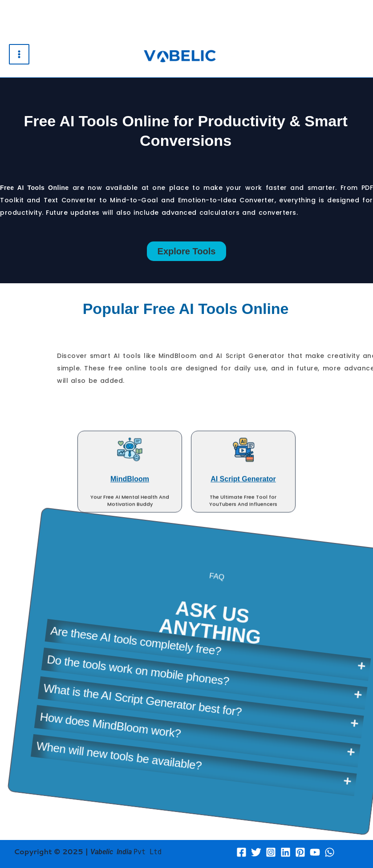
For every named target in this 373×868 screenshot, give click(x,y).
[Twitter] (256, 852)
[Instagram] (271, 852)
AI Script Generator (243, 134)
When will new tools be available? (156, 682)
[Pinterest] (300, 852)
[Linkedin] (286, 852)
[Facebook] (241, 852)
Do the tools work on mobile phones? (200, 607)
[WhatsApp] (330, 852)
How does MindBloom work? (157, 651)
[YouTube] (315, 852)
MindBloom (130, 134)
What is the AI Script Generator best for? (196, 637)
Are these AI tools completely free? (208, 579)
